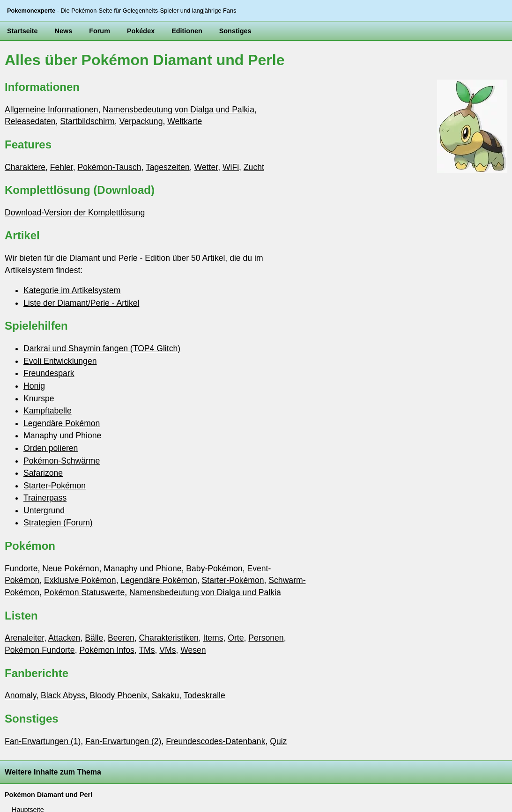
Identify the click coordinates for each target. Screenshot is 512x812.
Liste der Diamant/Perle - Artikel (81, 303)
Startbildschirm (87, 121)
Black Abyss (63, 695)
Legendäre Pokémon (62, 423)
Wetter (206, 167)
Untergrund (44, 510)
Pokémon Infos (107, 650)
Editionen (187, 31)
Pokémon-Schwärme (62, 461)
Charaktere (25, 167)
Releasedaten (30, 121)
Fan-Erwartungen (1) (43, 741)
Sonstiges (235, 31)
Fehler (62, 167)
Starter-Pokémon (55, 486)
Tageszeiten (168, 167)
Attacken (64, 638)
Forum (100, 31)
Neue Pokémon (70, 568)
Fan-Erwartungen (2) (123, 741)
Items (213, 638)
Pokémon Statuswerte (84, 592)
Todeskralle (204, 695)
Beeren (121, 638)
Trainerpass (45, 498)
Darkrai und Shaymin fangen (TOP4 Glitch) (102, 348)
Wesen (193, 650)
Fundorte (21, 568)
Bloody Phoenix (119, 695)
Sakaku (166, 695)
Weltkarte (185, 121)
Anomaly (20, 695)
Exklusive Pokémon (80, 580)
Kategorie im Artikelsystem (72, 290)
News (64, 31)
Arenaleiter (24, 638)
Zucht (254, 167)
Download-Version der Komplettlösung (75, 213)
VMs (167, 650)
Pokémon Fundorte (40, 650)
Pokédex (141, 31)
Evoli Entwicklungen (60, 361)
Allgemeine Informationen (52, 110)
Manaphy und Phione (62, 436)
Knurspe (39, 399)
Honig (34, 386)
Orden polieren (51, 448)
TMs (147, 650)
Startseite (22, 31)
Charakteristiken (169, 638)
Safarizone (43, 473)
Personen (266, 638)
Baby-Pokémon (214, 568)
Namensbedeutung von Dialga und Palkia (178, 110)
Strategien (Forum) (58, 523)
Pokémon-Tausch (110, 167)
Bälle (94, 638)
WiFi (231, 167)
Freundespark (49, 373)
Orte (236, 638)
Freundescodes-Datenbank (215, 741)
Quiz (278, 741)
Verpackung (141, 121)
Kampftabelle (48, 411)
